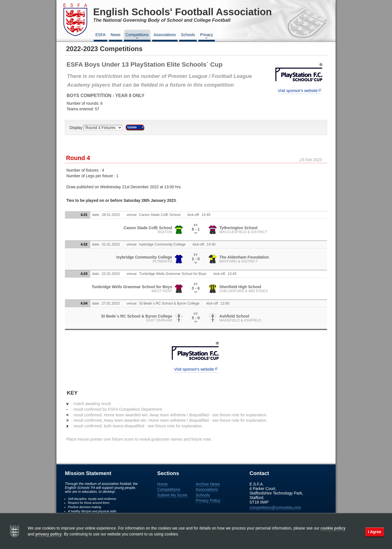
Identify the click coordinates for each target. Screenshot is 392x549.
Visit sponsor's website (298, 91)
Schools (188, 35)
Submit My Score (172, 495)
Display (76, 128)
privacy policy (48, 534)
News (116, 35)
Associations (165, 35)
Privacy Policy (208, 500)
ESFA (100, 35)
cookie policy (333, 528)
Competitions (137, 36)
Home (162, 484)
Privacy (207, 36)
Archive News (208, 484)
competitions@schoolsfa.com (275, 508)
